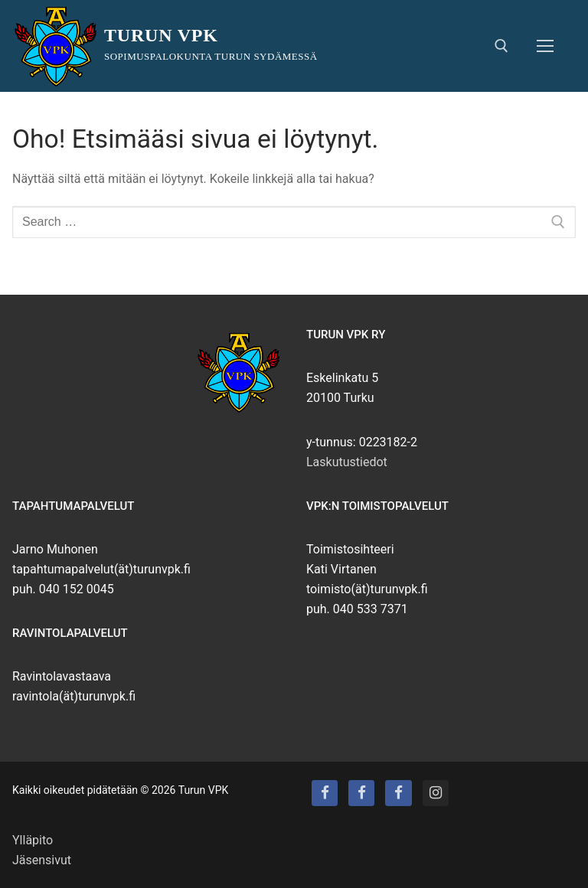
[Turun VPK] (325, 793)
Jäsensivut (42, 860)
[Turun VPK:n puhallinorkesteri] (398, 793)
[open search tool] (501, 46)
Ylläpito (33, 840)
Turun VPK (161, 35)
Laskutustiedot (347, 462)
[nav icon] (545, 46)
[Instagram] (436, 793)
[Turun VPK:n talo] (361, 793)
